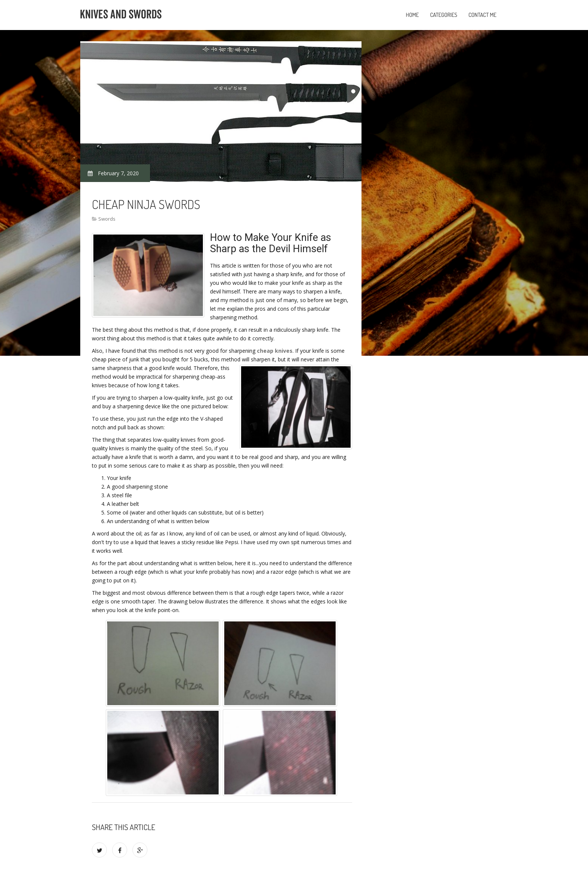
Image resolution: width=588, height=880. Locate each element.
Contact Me (482, 15)
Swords (107, 219)
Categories (444, 15)
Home (412, 15)
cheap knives (275, 351)
